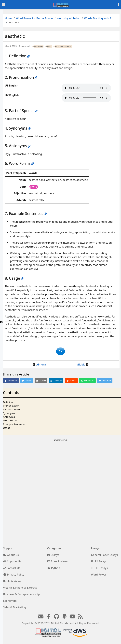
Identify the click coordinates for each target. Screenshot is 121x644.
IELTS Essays (99, 561)
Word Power (38, 46)
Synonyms (9, 413)
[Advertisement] (60, 465)
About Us (11, 555)
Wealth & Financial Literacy (20, 588)
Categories (54, 548)
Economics (10, 601)
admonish (42, 365)
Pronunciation (11, 406)
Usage (7, 428)
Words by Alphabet (69, 18)
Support (8, 548)
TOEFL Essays (99, 568)
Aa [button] (60, 351)
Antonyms (9, 417)
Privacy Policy (14, 575)
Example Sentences (14, 424)
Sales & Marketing (14, 607)
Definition (9, 402)
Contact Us (12, 568)
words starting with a (63, 46)
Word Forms (10, 420)
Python (54, 568)
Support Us (12, 561)
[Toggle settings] (119, 5)
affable (81, 365)
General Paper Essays (104, 555)
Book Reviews (58, 561)
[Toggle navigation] (3, 5)
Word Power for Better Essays (35, 18)
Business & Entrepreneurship (21, 594)
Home (9, 18)
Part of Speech (11, 409)
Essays (49, 46)
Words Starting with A (98, 18)
